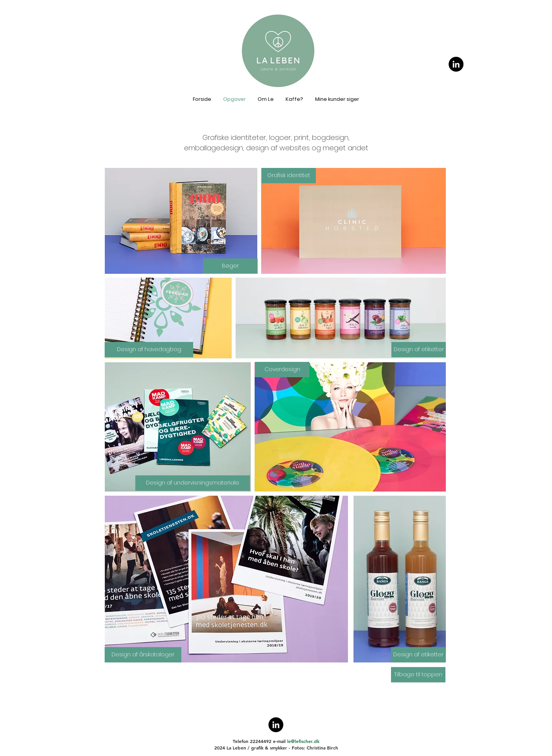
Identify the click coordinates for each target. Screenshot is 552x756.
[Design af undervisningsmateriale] (193, 483)
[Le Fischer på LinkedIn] (456, 64)
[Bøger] (230, 266)
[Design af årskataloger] (143, 655)
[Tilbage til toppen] (418, 675)
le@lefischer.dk (303, 741)
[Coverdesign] (282, 370)
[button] (149, 350)
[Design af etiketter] (419, 350)
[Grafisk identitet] (289, 176)
